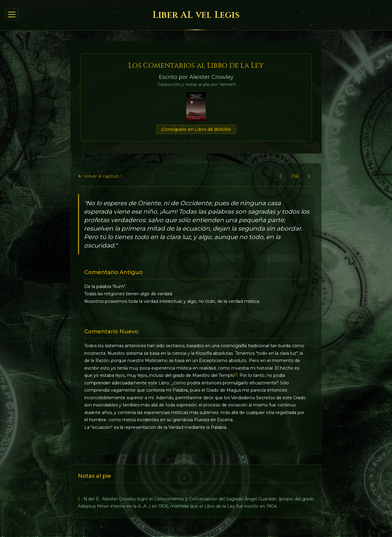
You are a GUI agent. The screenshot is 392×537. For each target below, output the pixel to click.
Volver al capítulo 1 (100, 176)
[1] (236, 374)
